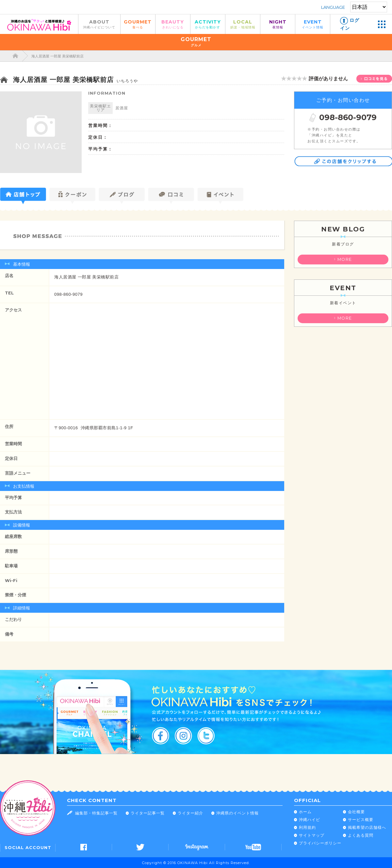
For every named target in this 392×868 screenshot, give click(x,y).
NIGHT (278, 24)
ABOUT (99, 24)
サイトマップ (312, 835)
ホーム (305, 812)
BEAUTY (173, 24)
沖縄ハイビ (310, 820)
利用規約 (307, 827)
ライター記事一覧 (148, 813)
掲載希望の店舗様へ (367, 827)
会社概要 (356, 812)
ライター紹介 (190, 813)
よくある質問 (361, 835)
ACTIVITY (208, 24)
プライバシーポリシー (320, 843)
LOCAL (243, 24)
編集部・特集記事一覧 (96, 813)
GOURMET (138, 24)
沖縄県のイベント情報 (237, 813)
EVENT (313, 24)
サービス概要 (361, 820)
